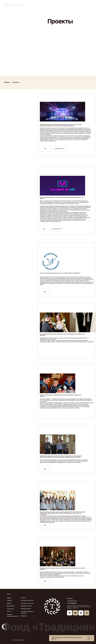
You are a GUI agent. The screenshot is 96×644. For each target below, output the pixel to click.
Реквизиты (24, 616)
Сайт (45, 149)
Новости (23, 598)
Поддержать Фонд (26, 606)
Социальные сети (59, 149)
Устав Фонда (10, 609)
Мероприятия (11, 606)
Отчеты (9, 611)
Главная (7, 82)
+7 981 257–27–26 (72, 601)
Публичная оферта (26, 609)
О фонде (9, 600)
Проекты (16, 82)
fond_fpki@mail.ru (72, 603)
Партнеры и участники (27, 600)
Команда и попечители (27, 603)
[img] (15, 5)
